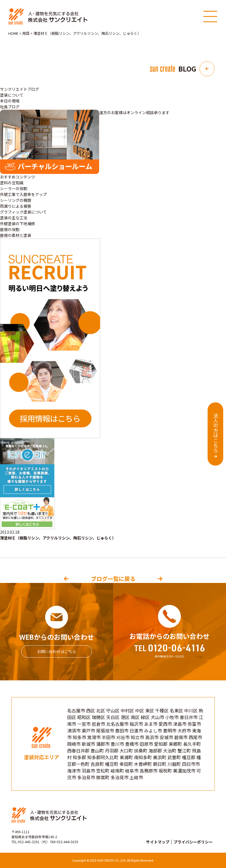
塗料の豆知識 (12, 183)
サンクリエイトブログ (20, 89)
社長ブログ (10, 107)
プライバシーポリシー (193, 842)
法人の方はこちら (216, 433)
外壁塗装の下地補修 (18, 224)
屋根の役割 (10, 229)
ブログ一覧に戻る (113, 579)
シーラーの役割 (14, 188)
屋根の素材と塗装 (16, 235)
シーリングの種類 (16, 200)
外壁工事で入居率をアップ (23, 194)
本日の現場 (10, 101)
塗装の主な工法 (14, 218)
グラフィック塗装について (23, 212)
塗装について (12, 95)
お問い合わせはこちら (57, 651)
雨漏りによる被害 (16, 206)
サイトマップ (158, 842)
